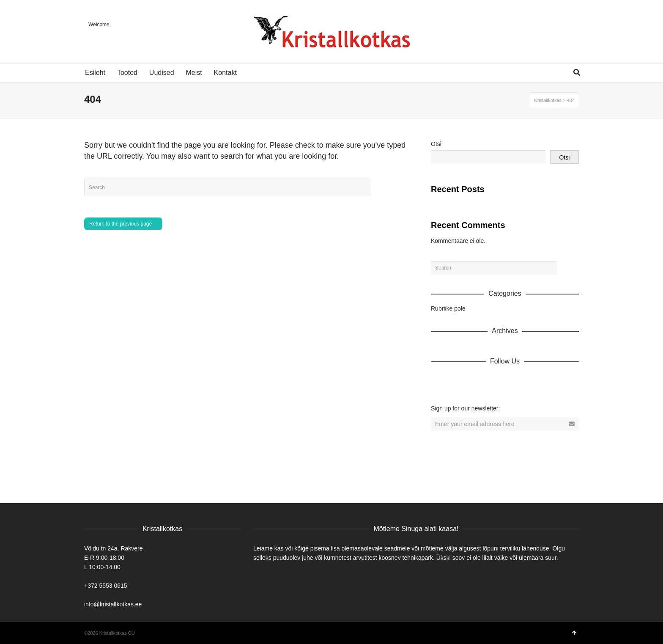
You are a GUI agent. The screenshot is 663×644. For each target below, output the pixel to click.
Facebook (456, 380)
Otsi (436, 144)
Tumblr (531, 380)
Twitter (475, 380)
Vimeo (493, 380)
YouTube (512, 380)
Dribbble (438, 380)
